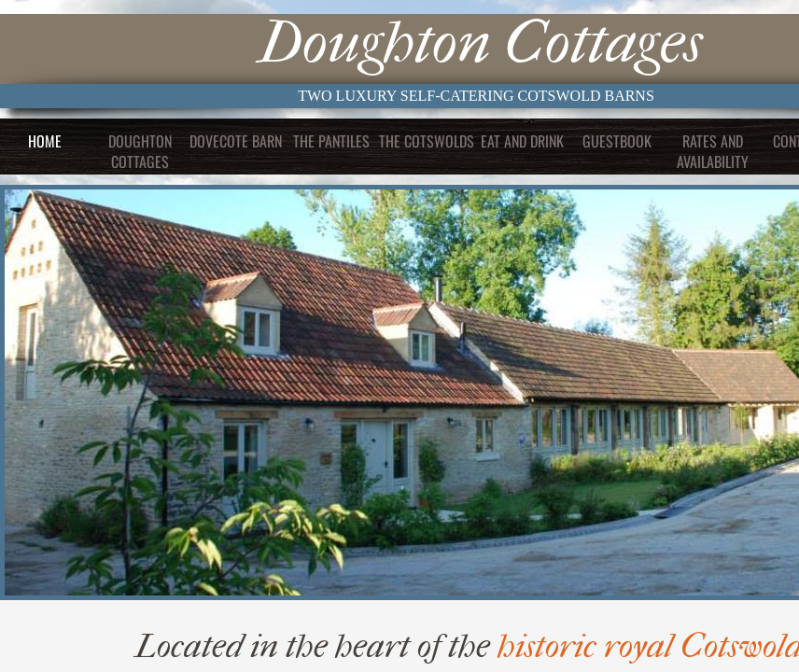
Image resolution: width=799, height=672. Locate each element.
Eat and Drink (522, 141)
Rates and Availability (713, 151)
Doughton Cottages (140, 151)
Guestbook (617, 141)
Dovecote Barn (236, 141)
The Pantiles (331, 141)
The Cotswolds (427, 141)
